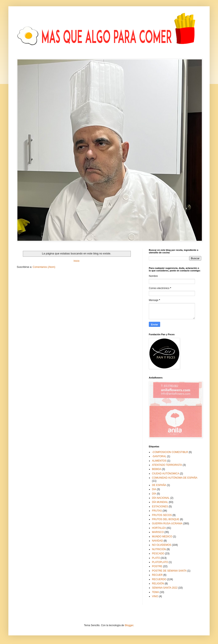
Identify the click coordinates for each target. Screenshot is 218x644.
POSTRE (157, 566)
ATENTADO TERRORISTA (167, 465)
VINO (155, 596)
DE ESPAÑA (159, 485)
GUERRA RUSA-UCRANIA (167, 524)
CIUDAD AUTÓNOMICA (166, 474)
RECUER (157, 575)
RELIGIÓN (158, 584)
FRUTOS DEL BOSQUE (166, 519)
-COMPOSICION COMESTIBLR (170, 452)
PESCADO (158, 554)
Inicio (77, 261)
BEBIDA (157, 469)
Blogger (129, 625)
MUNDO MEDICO (162, 537)
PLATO (156, 558)
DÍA (154, 494)
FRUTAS (157, 511)
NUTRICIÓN (159, 549)
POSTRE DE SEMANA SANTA (169, 571)
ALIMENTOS (159, 461)
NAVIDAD (157, 541)
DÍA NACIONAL (161, 498)
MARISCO (158, 532)
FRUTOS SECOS (162, 515)
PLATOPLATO (160, 562)
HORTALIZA (159, 528)
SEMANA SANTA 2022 (165, 588)
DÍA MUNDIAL (160, 502)
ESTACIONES (160, 507)
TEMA (155, 592)
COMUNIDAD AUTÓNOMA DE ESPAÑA (175, 478)
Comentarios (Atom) (44, 267)
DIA (154, 489)
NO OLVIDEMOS (162, 545)
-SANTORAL (159, 456)
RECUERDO (159, 579)
